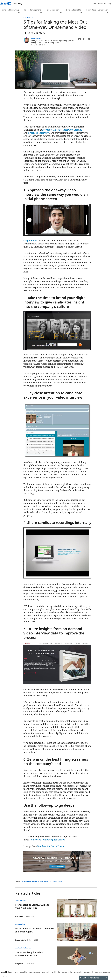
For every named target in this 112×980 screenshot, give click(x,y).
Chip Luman (30, 241)
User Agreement (35, 972)
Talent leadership (53, 10)
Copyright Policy (67, 972)
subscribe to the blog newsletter (47, 840)
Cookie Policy (56, 972)
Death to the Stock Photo (51, 846)
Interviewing (28, 17)
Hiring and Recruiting (10, 10)
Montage (47, 130)
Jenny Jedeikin (36, 38)
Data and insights (73, 10)
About (16, 972)
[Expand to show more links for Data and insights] (81, 13)
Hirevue (57, 130)
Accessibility (24, 972)
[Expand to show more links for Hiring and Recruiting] (19, 13)
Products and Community (97, 10)
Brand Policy (78, 972)
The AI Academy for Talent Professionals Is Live (29, 954)
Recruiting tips (46, 881)
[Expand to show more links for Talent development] (41, 13)
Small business (21, 900)
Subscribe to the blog (102, 4)
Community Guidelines (102, 972)
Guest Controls (89, 972)
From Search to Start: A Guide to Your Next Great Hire (32, 906)
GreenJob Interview (39, 133)
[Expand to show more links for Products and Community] (108, 13)
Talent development (32, 10)
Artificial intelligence (23, 948)
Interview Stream (72, 130)
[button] (80, 39)
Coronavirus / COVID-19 (31, 881)
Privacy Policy (46, 972)
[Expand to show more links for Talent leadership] (61, 13)
